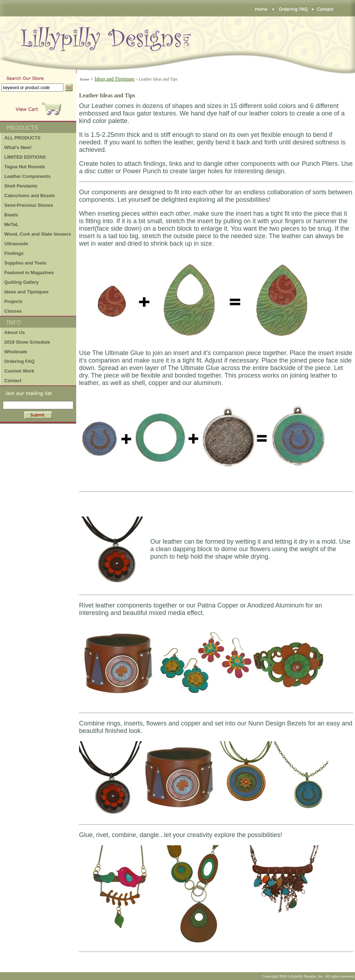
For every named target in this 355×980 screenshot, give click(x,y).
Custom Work (19, 371)
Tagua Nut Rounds (25, 167)
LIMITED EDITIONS (25, 157)
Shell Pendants (21, 186)
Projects (13, 301)
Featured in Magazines (29, 273)
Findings (14, 253)
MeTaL (11, 224)
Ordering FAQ (19, 361)
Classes (13, 311)
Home (85, 79)
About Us (15, 332)
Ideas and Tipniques (27, 292)
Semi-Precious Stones (29, 205)
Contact (13, 381)
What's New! (18, 147)
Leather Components (27, 176)
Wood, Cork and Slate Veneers (38, 234)
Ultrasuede (16, 244)
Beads (11, 215)
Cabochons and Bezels (30, 196)
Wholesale (16, 352)
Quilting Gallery (22, 282)
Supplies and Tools (25, 263)
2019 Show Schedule (27, 342)
